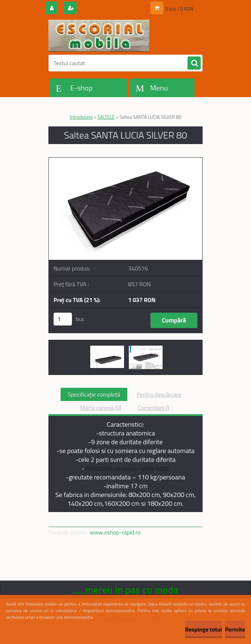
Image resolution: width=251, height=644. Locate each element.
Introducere (81, 117)
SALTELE (106, 117)
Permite (235, 629)
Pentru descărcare (159, 394)
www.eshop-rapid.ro (115, 532)
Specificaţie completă (94, 394)
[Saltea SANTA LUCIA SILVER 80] (125, 161)
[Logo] (99, 36)
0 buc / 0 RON (179, 9)
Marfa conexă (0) (101, 408)
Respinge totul (203, 629)
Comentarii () (153, 408)
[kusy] (63, 319)
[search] (194, 63)
